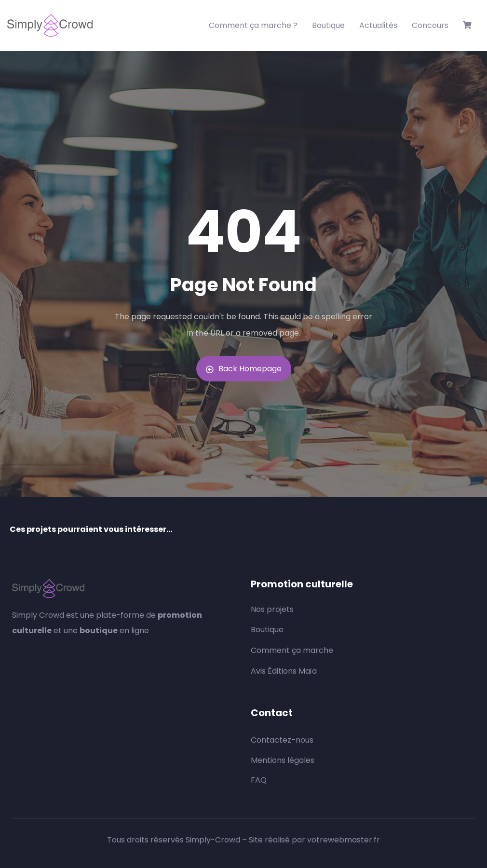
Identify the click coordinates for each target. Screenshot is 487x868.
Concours (430, 25)
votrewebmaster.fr (344, 840)
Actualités (378, 25)
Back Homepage (244, 369)
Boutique (328, 25)
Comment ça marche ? (253, 25)
